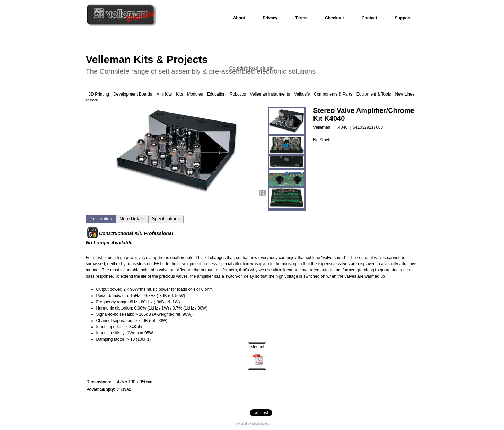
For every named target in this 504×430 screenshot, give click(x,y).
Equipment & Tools (374, 94)
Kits (179, 94)
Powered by (243, 424)
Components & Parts (333, 94)
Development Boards (133, 94)
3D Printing (99, 94)
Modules (195, 94)
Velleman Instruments (270, 94)
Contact (369, 18)
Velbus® (302, 94)
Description (101, 219)
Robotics (238, 94)
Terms (301, 18)
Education (216, 94)
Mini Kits (164, 94)
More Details (132, 219)
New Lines (405, 94)
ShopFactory (260, 424)
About (239, 18)
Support (403, 18)
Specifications (166, 219)
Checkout (334, 18)
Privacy (270, 18)
